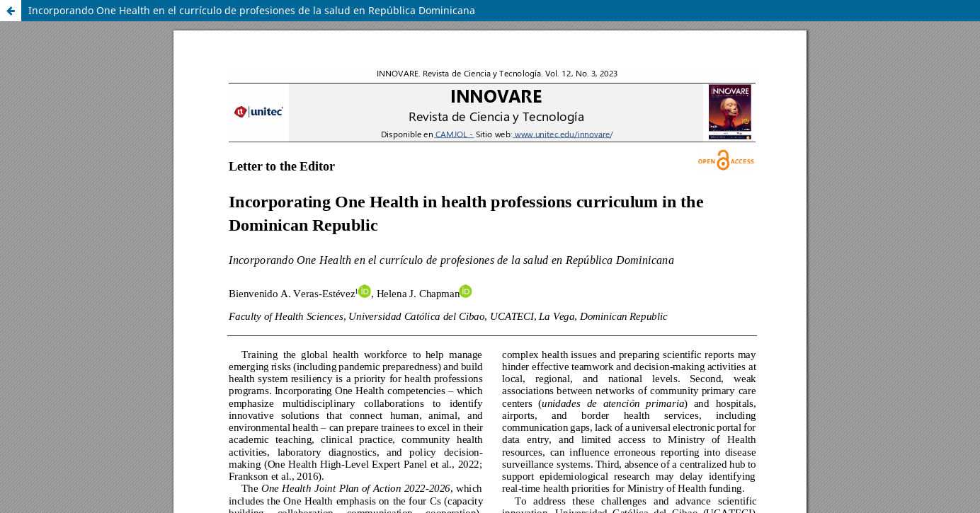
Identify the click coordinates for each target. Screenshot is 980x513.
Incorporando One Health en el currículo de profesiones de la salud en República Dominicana (252, 10)
